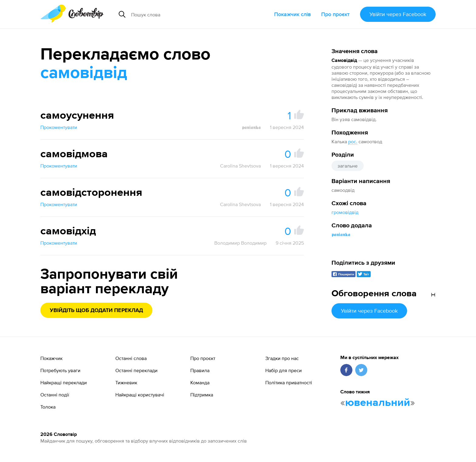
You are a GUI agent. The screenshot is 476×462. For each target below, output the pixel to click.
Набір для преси (284, 370)
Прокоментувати (59, 127)
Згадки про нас (282, 358)
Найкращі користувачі (140, 395)
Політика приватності (289, 382)
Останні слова (131, 358)
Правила (200, 370)
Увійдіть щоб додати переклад (96, 311)
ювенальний (378, 403)
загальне (348, 166)
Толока (48, 407)
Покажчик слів (292, 14)
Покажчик (51, 358)
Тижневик (126, 382)
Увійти (398, 14)
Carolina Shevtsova (240, 166)
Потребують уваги (60, 370)
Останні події (55, 395)
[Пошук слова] (185, 14)
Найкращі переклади (64, 382)
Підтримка (202, 395)
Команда (200, 382)
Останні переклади (136, 370)
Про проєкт (335, 14)
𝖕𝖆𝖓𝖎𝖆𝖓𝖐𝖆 (341, 234)
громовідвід (345, 212)
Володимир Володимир (240, 243)
